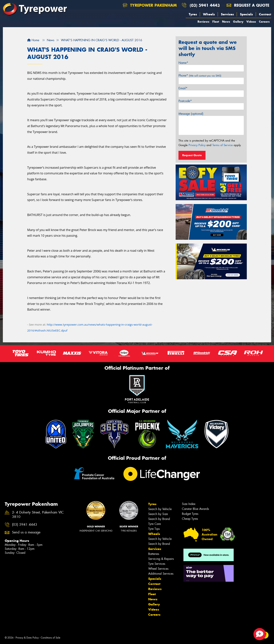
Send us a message (26, 532)
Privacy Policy (197, 145)
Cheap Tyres (190, 519)
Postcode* (185, 101)
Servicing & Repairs (161, 559)
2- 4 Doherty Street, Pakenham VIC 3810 (38, 515)
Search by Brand (159, 519)
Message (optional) (191, 114)
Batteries (154, 554)
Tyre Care (155, 524)
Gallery (238, 22)
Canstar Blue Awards (195, 509)
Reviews (203, 22)
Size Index (189, 504)
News (226, 22)
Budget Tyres (190, 514)
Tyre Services (157, 564)
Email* (183, 88)
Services (227, 14)
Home (33, 40)
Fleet (216, 22)
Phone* (200, 76)
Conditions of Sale (51, 638)
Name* (183, 63)
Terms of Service (223, 145)
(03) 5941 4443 (205, 5)
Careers (264, 22)
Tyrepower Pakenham (150, 5)
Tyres (193, 14)
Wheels (209, 14)
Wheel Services (158, 569)
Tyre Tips (154, 529)
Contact (265, 14)
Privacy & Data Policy (27, 638)
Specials (246, 14)
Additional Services (161, 574)
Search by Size (158, 514)
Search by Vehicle (160, 509)
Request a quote (248, 5)
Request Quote (192, 155)
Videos (251, 22)
